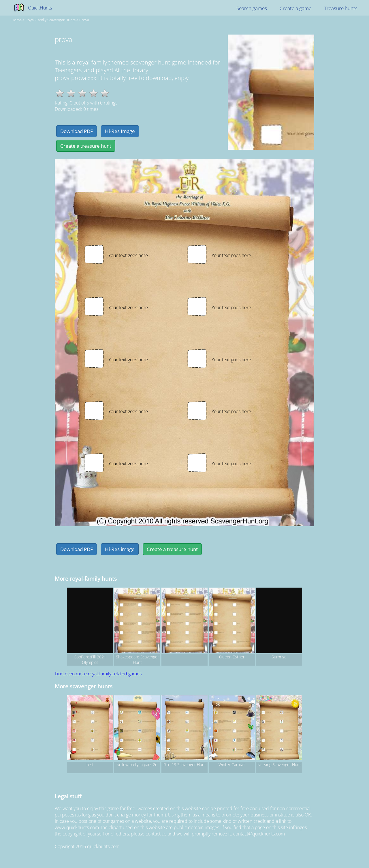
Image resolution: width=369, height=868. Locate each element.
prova (84, 20)
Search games (252, 8)
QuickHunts (40, 8)
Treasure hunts (341, 8)
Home (17, 20)
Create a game (295, 8)
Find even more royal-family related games (98, 674)
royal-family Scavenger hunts (50, 20)
